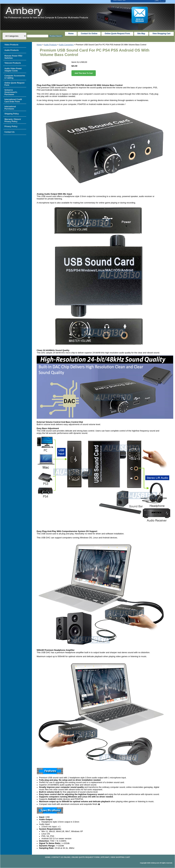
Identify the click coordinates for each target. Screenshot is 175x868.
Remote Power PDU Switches (13, 57)
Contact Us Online (89, 34)
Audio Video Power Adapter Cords (13, 70)
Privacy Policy (11, 126)
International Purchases (10, 108)
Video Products (11, 45)
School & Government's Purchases (11, 92)
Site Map (105, 857)
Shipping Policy (12, 114)
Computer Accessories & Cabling (15, 77)
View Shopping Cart (161, 34)
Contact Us (9, 132)
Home (39, 45)
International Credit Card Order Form (13, 101)
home (71, 34)
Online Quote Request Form (117, 34)
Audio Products (50, 45)
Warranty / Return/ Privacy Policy (13, 120)
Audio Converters (66, 45)
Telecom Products (13, 63)
